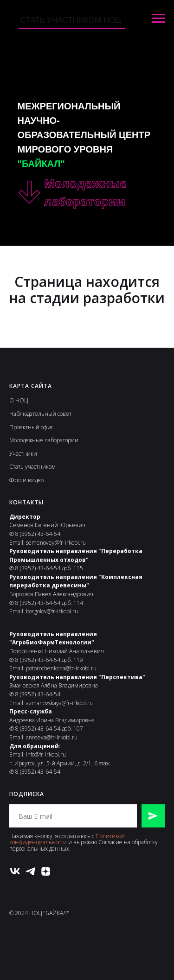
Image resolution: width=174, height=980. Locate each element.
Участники (23, 454)
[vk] (15, 871)
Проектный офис (31, 427)
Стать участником (32, 467)
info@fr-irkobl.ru (46, 754)
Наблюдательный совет (40, 414)
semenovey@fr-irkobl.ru (56, 543)
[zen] (46, 871)
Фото (15, 480)
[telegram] (30, 871)
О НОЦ (19, 400)
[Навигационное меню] (158, 19)
